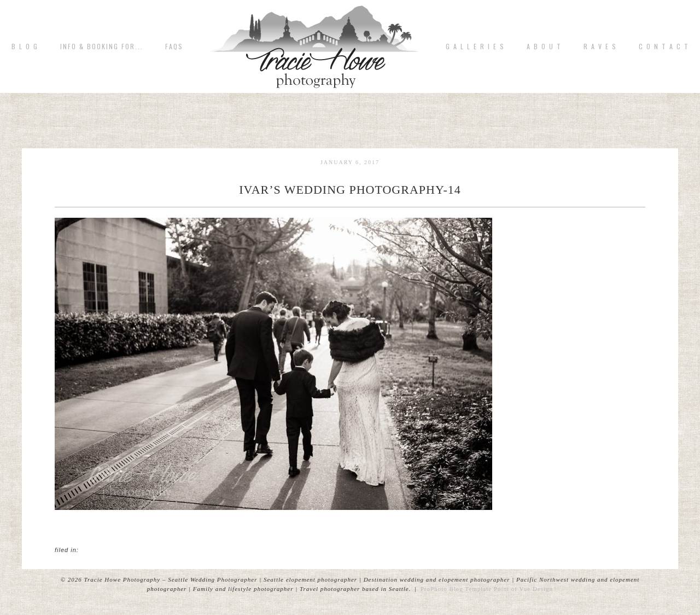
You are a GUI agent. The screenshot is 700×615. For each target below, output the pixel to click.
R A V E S (600, 47)
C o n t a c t (664, 47)
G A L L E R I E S (475, 47)
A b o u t (544, 47)
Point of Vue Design (523, 589)
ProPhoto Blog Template (456, 589)
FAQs (174, 47)
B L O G (25, 47)
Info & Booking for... (102, 47)
